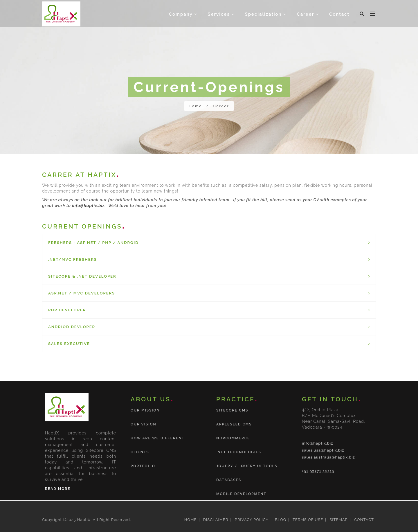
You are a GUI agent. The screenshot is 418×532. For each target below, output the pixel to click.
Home (195, 106)
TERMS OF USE (307, 520)
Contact (339, 14)
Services (221, 14)
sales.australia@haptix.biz (328, 457)
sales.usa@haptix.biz (323, 450)
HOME (191, 520)
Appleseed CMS (234, 424)
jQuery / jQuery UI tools (247, 466)
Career (308, 14)
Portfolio (143, 466)
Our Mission (145, 410)
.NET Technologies (239, 452)
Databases (229, 480)
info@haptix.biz (88, 206)
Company (183, 14)
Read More (58, 489)
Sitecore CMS (232, 410)
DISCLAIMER (215, 520)
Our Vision (144, 424)
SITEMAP (338, 520)
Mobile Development (241, 494)
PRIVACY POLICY (251, 520)
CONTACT (363, 520)
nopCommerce (233, 438)
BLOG (280, 520)
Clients (140, 452)
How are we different (158, 438)
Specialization (266, 14)
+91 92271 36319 (318, 471)
